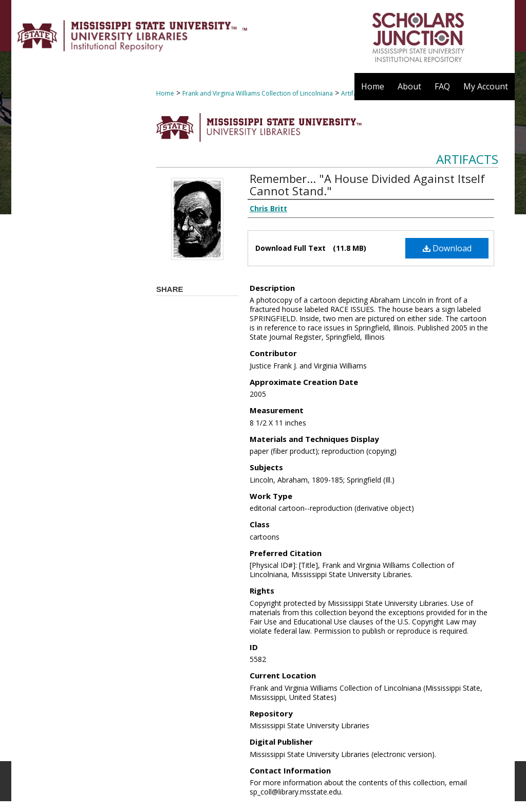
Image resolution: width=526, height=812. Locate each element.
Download (447, 248)
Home (165, 93)
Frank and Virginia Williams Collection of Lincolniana (258, 93)
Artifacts (467, 159)
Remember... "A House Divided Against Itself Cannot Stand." (367, 184)
